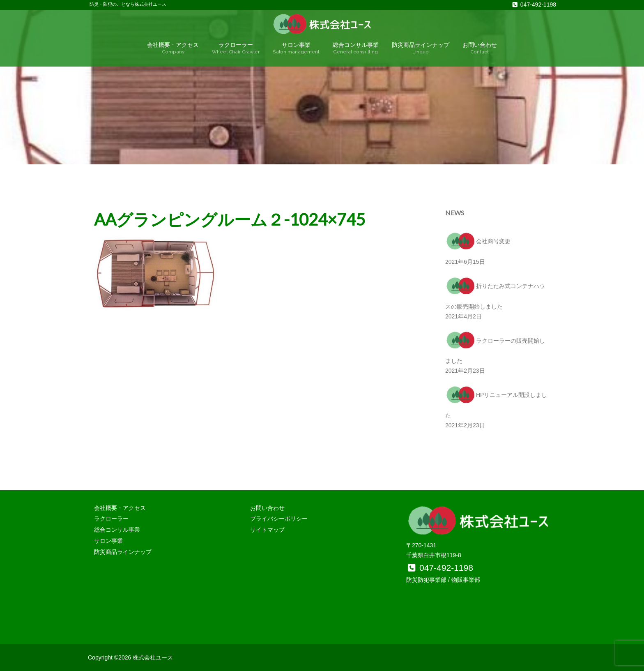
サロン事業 (296, 48)
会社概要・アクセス (173, 48)
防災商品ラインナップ (421, 48)
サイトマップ (267, 530)
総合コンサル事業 (356, 48)
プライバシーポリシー (279, 519)
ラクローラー (236, 48)
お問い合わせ (480, 48)
